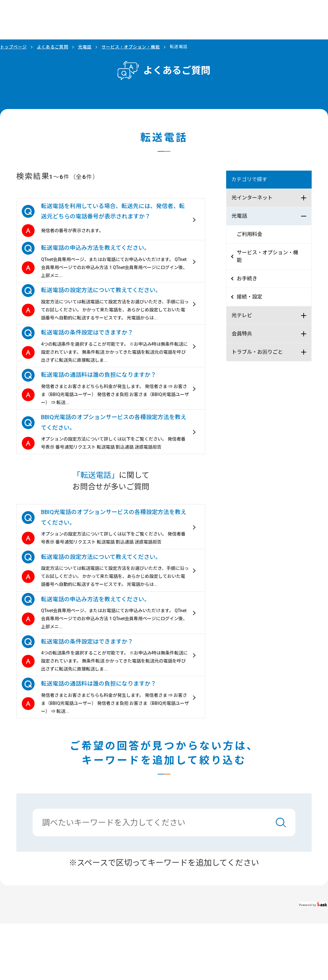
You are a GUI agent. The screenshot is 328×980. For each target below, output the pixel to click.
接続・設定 (250, 297)
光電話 (85, 47)
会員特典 (242, 334)
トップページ (13, 47)
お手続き (247, 279)
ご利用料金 (250, 234)
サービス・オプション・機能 (131, 47)
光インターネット (252, 198)
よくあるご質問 (53, 47)
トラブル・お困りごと (257, 352)
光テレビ (242, 315)
